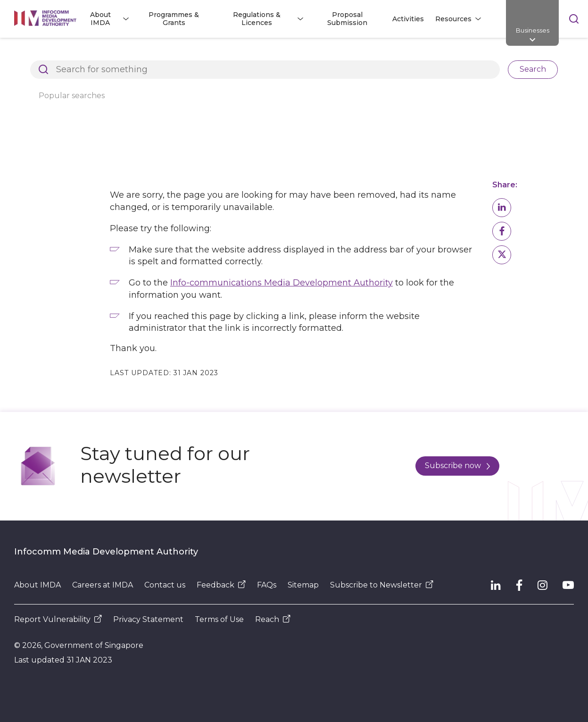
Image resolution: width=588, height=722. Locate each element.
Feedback (221, 585)
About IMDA (37, 585)
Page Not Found (170, 54)
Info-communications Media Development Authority (282, 283)
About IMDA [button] (100, 19)
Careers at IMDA (103, 585)
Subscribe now (457, 466)
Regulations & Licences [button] (257, 19)
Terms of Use (219, 619)
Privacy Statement (148, 619)
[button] (502, 208)
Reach (273, 619)
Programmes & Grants (174, 19)
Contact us (165, 585)
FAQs (267, 585)
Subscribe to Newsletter (382, 585)
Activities (408, 19)
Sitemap (303, 585)
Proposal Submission (347, 19)
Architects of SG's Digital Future (69, 54)
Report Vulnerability (58, 619)
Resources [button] (453, 19)
